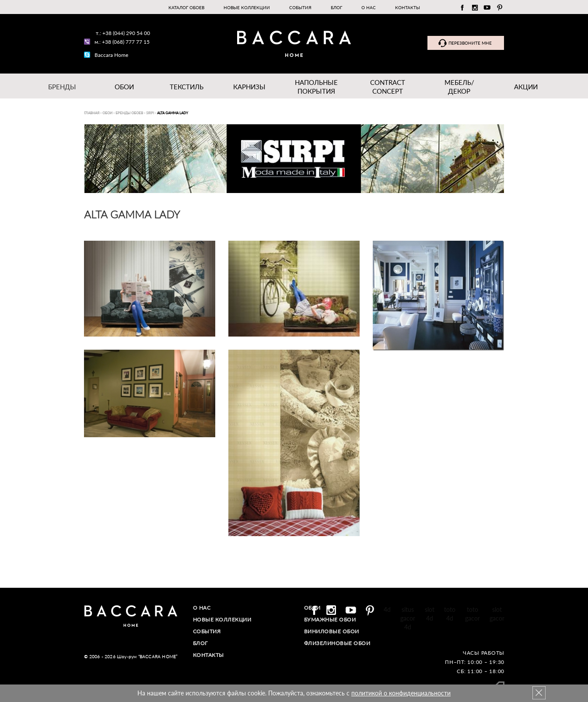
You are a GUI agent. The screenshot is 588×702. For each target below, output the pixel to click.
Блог (336, 7)
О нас (369, 7)
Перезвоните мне (470, 43)
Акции (526, 87)
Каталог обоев (186, 7)
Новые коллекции (247, 7)
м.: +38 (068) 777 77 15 (122, 42)
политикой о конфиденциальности (401, 693)
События (300, 7)
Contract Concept (388, 87)
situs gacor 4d (408, 618)
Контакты (408, 7)
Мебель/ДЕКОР (459, 87)
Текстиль (187, 87)
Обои (124, 87)
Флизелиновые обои (337, 643)
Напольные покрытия (316, 87)
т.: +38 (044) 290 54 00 (123, 33)
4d (387, 609)
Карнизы (249, 87)
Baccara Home (111, 55)
